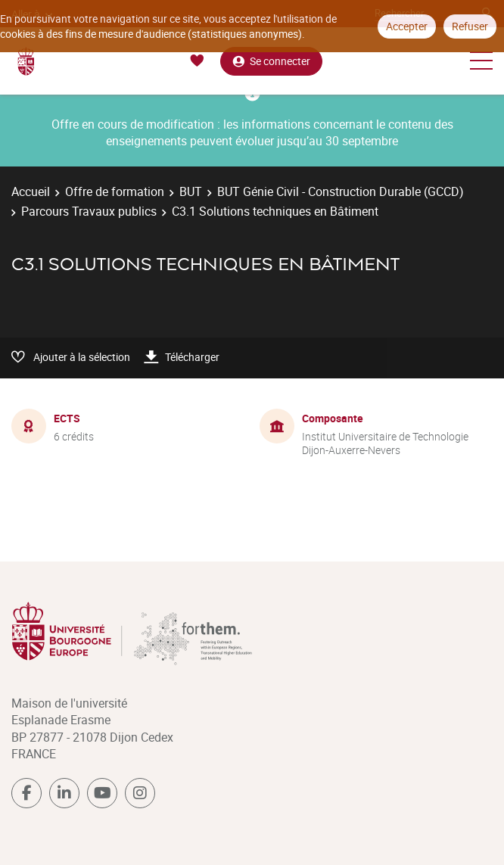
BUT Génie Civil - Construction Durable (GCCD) (341, 191)
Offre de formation (115, 191)
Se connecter (271, 61)
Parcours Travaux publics (89, 211)
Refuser (470, 26)
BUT (191, 191)
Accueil (31, 191)
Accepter (407, 26)
